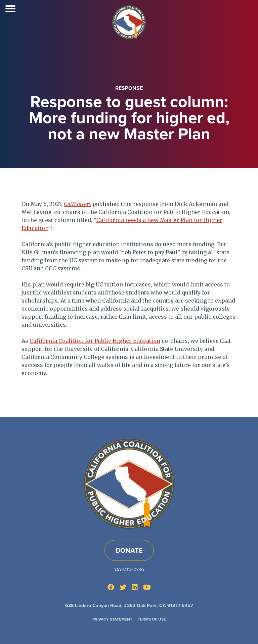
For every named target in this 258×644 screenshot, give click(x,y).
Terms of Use (152, 619)
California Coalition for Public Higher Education (95, 341)
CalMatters (77, 204)
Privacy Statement (112, 619)
